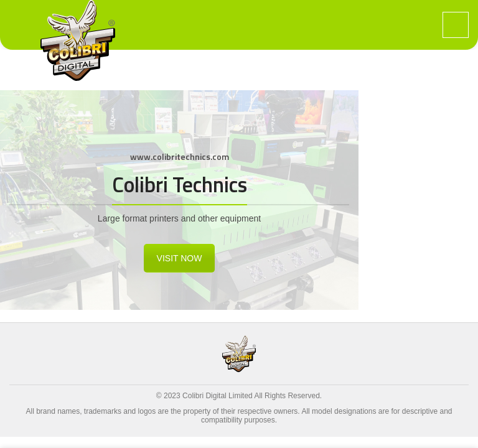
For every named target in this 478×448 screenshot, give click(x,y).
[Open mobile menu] (456, 25)
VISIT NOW (180, 258)
